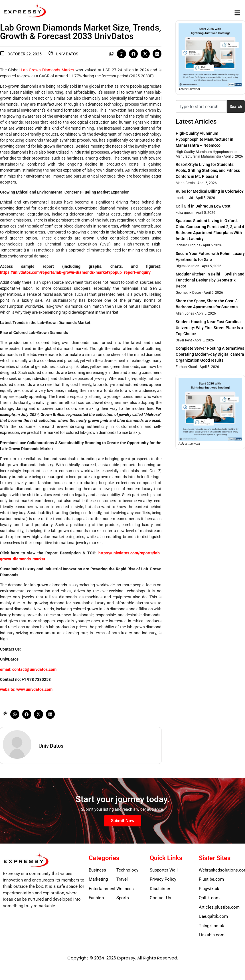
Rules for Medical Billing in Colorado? (210, 191)
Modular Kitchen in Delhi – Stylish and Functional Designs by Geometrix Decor (210, 280)
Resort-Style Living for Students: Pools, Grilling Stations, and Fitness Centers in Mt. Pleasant (208, 170)
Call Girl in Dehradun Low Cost (203, 206)
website (7, 689)
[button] (237, 13)
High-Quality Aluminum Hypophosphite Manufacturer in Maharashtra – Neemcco (204, 139)
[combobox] (201, 106)
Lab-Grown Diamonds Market (47, 70)
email (5, 669)
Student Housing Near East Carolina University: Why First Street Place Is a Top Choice (209, 328)
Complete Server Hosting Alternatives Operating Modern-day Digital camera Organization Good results (210, 354)
